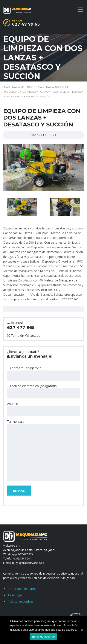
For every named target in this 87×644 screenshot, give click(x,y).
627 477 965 (21, 327)
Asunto (43, 409)
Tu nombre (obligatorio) (43, 373)
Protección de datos (22, 589)
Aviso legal (15, 595)
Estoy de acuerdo (43, 637)
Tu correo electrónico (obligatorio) (43, 391)
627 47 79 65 (26, 24)
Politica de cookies (21, 602)
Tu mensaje (43, 451)
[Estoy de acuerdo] (82, 630)
